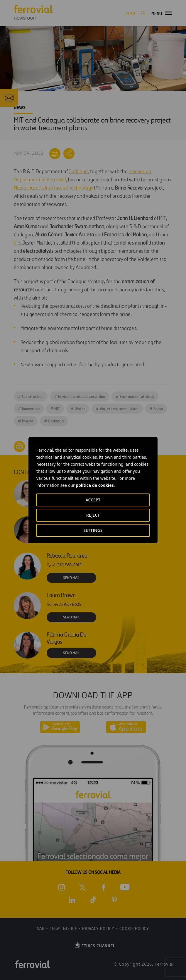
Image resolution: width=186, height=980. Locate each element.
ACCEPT (93, 500)
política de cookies (95, 485)
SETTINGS (93, 530)
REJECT (93, 515)
